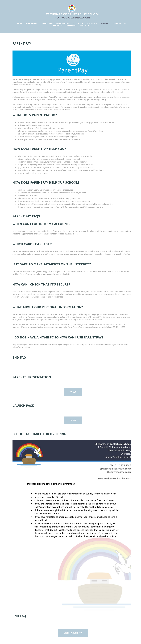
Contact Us (85, 25)
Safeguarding (63, 24)
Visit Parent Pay (73, 633)
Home (19, 24)
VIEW (73, 392)
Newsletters (31, 24)
